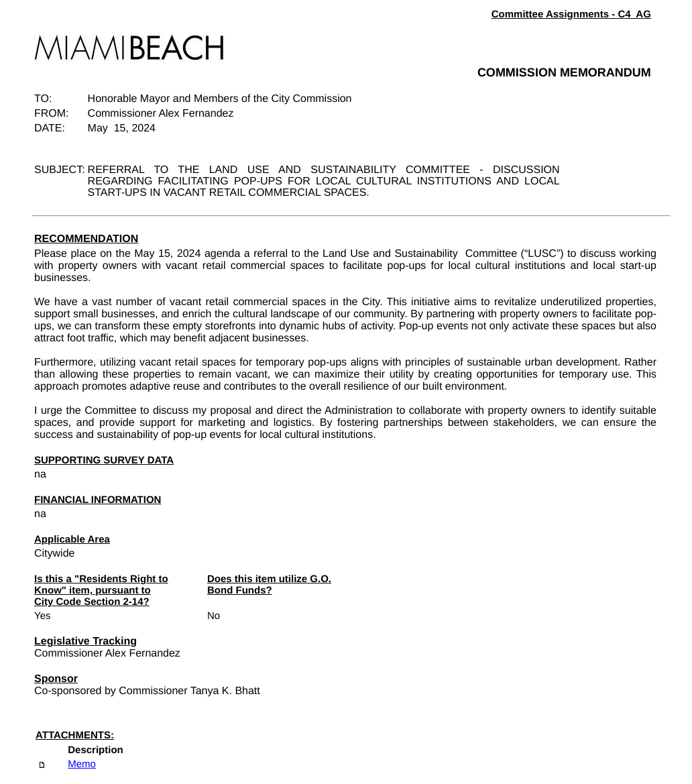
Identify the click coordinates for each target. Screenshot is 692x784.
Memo (82, 764)
